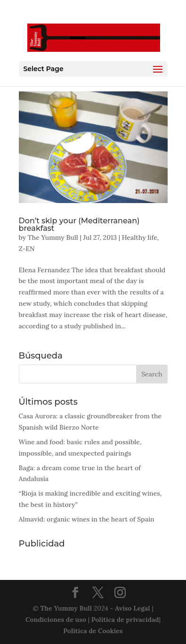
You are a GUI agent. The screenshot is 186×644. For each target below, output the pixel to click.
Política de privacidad (125, 620)
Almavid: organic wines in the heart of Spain (87, 519)
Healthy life (140, 237)
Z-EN (27, 249)
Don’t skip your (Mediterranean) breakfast (79, 224)
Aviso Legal (133, 608)
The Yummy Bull (53, 237)
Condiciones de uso (56, 620)
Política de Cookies (93, 631)
